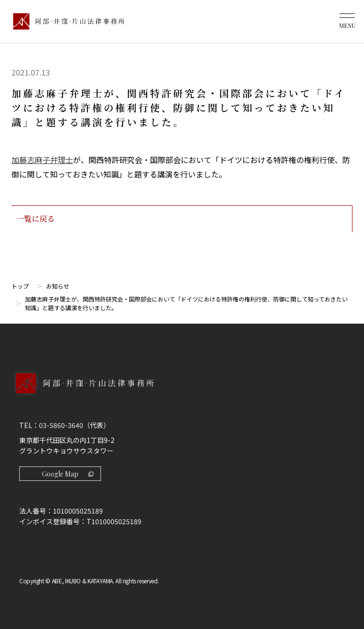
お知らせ (58, 286)
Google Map (68, 474)
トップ (20, 286)
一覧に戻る (182, 219)
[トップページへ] (182, 393)
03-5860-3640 (61, 425)
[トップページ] (66, 21)
